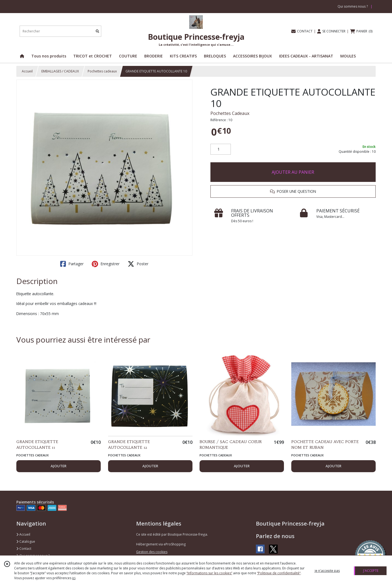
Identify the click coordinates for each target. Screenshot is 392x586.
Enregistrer (106, 264)
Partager (72, 264)
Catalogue (26, 541)
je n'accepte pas (327, 571)
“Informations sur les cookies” (209, 573)
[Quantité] (221, 149)
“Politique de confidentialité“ (279, 573)
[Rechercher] (97, 31)
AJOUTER (59, 466)
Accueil (27, 71)
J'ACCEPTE (371, 571)
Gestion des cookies (152, 552)
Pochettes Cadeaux (230, 113)
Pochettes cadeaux (102, 71)
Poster (138, 264)
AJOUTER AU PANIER (293, 172)
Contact (24, 549)
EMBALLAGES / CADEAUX (60, 71)
